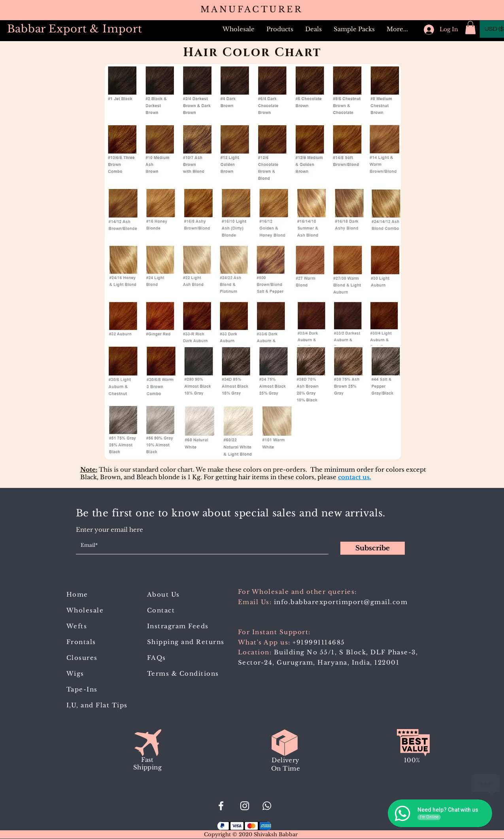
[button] (280, 29)
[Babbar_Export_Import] (245, 806)
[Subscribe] (373, 548)
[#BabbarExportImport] (221, 806)
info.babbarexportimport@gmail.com (341, 602)
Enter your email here (109, 530)
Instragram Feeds (178, 626)
